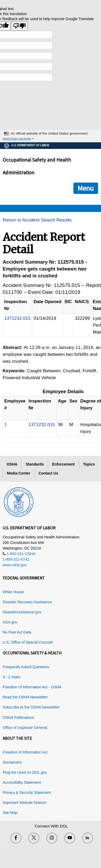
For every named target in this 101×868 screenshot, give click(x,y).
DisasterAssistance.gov (22, 612)
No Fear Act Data (17, 632)
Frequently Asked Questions (26, 667)
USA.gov (10, 622)
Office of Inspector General (25, 728)
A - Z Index (12, 677)
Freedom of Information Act (25, 752)
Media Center (19, 473)
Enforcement (64, 464)
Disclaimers (12, 762)
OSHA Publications (18, 718)
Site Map (10, 813)
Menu (86, 188)
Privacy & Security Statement (27, 792)
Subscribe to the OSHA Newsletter (31, 707)
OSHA (12, 464)
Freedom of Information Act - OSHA (32, 687)
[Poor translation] (19, 26)
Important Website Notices (24, 803)
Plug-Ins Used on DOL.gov (25, 772)
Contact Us (48, 473)
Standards (35, 464)
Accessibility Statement (22, 782)
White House (13, 592)
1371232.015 (17, 318)
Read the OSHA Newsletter (25, 697)
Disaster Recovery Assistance (27, 602)
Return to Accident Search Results (37, 220)
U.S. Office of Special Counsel (28, 642)
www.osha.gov (15, 565)
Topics (89, 464)
